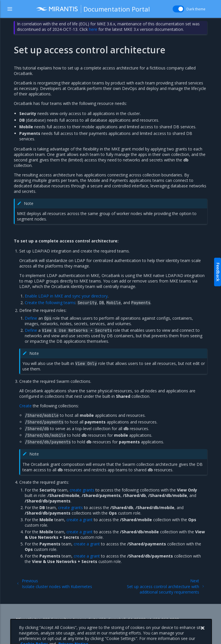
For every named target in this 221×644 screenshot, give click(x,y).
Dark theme (196, 9)
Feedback (218, 272)
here (93, 29)
